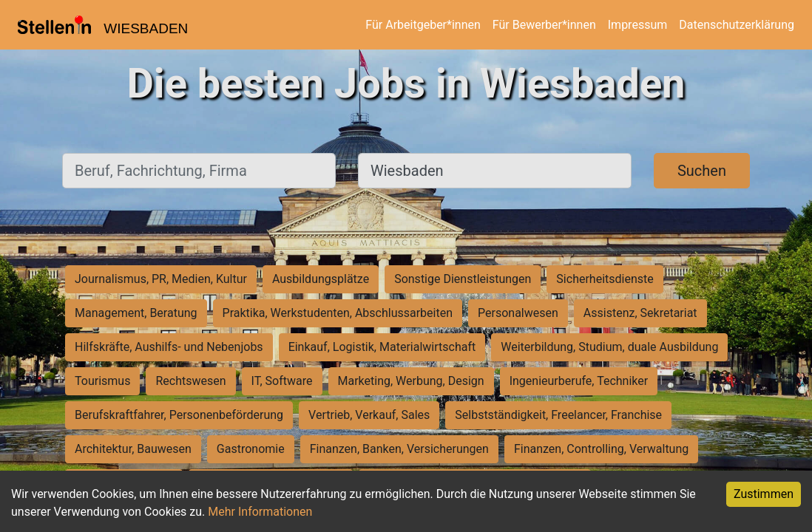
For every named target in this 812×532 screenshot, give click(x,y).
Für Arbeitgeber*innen (423, 25)
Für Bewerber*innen (544, 25)
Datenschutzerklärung (737, 25)
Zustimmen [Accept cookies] (764, 494)
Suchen (702, 171)
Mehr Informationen (260, 512)
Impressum (638, 25)
